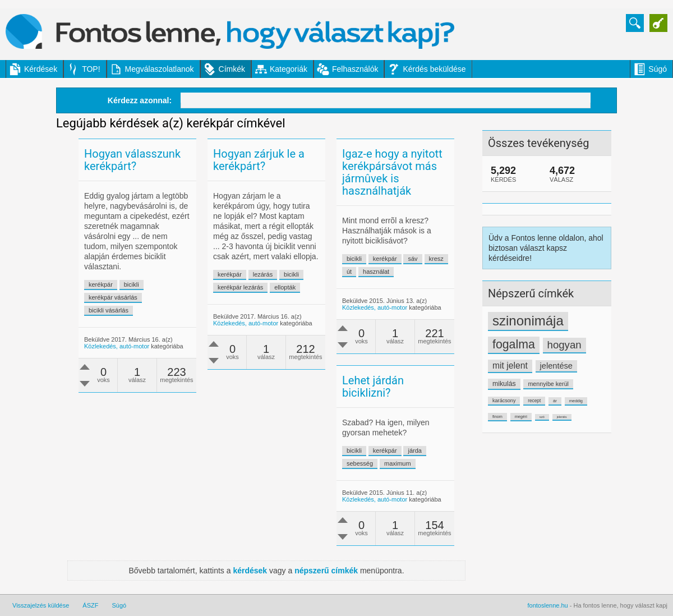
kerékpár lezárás (240, 287)
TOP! (91, 69)
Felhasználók (355, 69)
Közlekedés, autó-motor (117, 346)
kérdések (250, 571)
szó (542, 417)
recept (534, 401)
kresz (436, 259)
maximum (398, 463)
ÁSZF (90, 605)
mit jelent (510, 366)
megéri (521, 417)
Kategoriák (289, 69)
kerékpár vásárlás (113, 297)
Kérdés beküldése (434, 69)
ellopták (285, 287)
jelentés (562, 417)
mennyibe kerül (548, 384)
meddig (576, 401)
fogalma (514, 344)
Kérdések (41, 69)
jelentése (556, 366)
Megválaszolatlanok (160, 69)
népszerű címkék (326, 571)
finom (497, 417)
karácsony (504, 401)
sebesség (360, 463)
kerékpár (101, 284)
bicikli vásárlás (109, 310)
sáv (412, 259)
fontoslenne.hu (548, 605)
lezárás (263, 274)
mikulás (504, 384)
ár (555, 401)
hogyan (564, 345)
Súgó (658, 69)
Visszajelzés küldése (41, 605)
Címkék (232, 69)
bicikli (132, 284)
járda (414, 450)
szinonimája (528, 321)
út (349, 272)
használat (376, 272)
